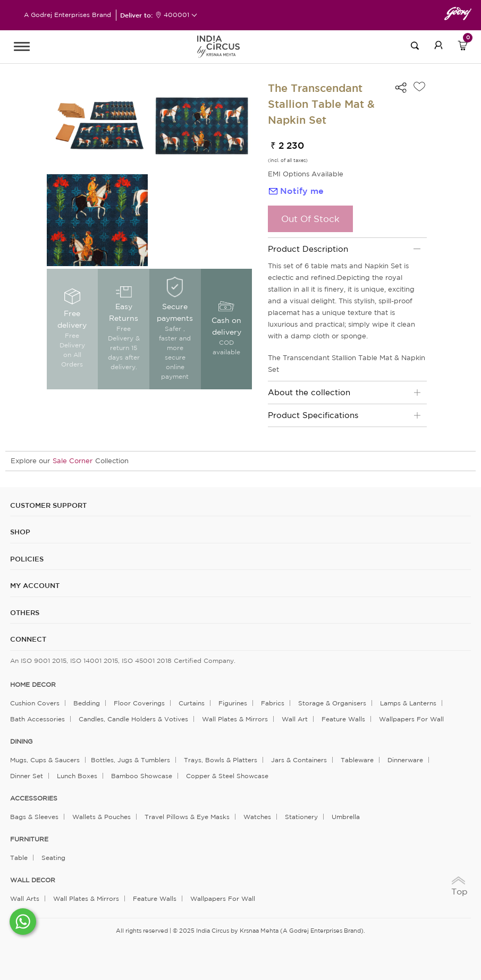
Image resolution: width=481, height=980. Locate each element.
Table (19, 858)
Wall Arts (25, 898)
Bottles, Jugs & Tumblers (130, 760)
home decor (33, 685)
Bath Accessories (37, 719)
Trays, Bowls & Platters (221, 760)
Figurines (233, 703)
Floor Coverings (139, 703)
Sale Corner (73, 461)
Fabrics (273, 703)
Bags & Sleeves (34, 817)
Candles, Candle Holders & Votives (133, 719)
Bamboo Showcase (142, 776)
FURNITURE (29, 839)
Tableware (357, 760)
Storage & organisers (332, 703)
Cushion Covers (35, 703)
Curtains (192, 703)
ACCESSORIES (34, 798)
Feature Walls (343, 719)
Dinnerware (405, 760)
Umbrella (346, 817)
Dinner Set (27, 776)
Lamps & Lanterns (408, 703)
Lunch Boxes (77, 776)
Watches (257, 817)
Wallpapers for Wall (411, 719)
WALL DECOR (33, 880)
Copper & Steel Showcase (227, 776)
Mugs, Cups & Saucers (45, 760)
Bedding (87, 703)
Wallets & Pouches (102, 817)
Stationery (301, 817)
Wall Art (295, 719)
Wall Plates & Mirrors (235, 719)
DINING (21, 742)
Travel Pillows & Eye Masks (187, 817)
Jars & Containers (299, 760)
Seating (53, 858)
